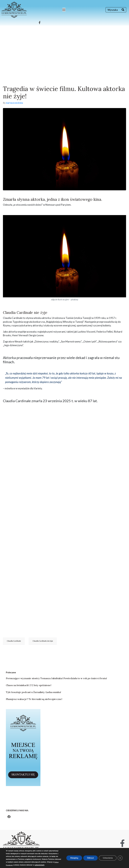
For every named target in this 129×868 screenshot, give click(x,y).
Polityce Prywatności (42, 862)
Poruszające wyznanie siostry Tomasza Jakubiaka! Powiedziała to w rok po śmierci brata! (56, 678)
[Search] (123, 10)
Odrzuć (87, 857)
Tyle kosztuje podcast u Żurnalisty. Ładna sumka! (33, 692)
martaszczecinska (14, 103)
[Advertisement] (64, 48)
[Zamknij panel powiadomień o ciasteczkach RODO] (120, 857)
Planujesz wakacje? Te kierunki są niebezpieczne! (34, 699)
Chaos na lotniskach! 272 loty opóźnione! (29, 685)
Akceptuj (70, 857)
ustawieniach (25, 865)
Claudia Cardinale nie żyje (43, 641)
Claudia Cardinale (14, 641)
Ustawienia (106, 857)
